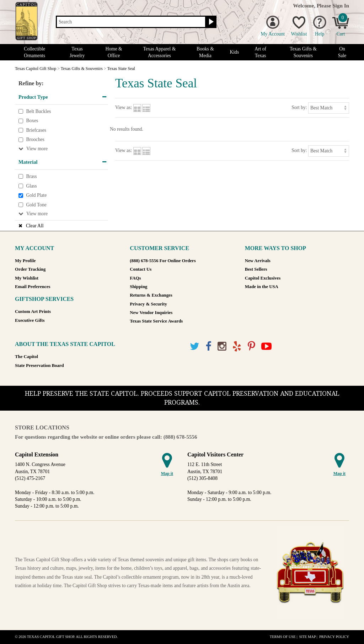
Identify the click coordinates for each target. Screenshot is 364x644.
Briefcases (36, 130)
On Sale (342, 52)
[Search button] (210, 22)
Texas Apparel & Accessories (159, 52)
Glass (31, 186)
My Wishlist (27, 278)
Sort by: (299, 107)
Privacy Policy (334, 637)
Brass (31, 176)
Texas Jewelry (77, 52)
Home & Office (114, 52)
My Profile (25, 261)
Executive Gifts (30, 320)
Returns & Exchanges (151, 295)
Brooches (35, 140)
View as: (124, 107)
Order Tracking (30, 269)
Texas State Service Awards (156, 321)
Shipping (138, 287)
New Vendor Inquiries (151, 313)
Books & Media (205, 52)
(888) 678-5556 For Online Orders (163, 261)
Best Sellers (256, 269)
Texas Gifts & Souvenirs (303, 52)
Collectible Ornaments (34, 52)
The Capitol (26, 357)
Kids (235, 52)
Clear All (35, 226)
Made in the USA (262, 287)
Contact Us (141, 269)
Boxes (32, 121)
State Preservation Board (39, 366)
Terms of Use (283, 637)
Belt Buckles (38, 111)
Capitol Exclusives (263, 278)
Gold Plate (36, 195)
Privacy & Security (148, 304)
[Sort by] (329, 108)
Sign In (341, 6)
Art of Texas (260, 52)
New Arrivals (258, 261)
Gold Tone (36, 205)
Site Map (307, 637)
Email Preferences (33, 287)
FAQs (135, 278)
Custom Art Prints (33, 312)
